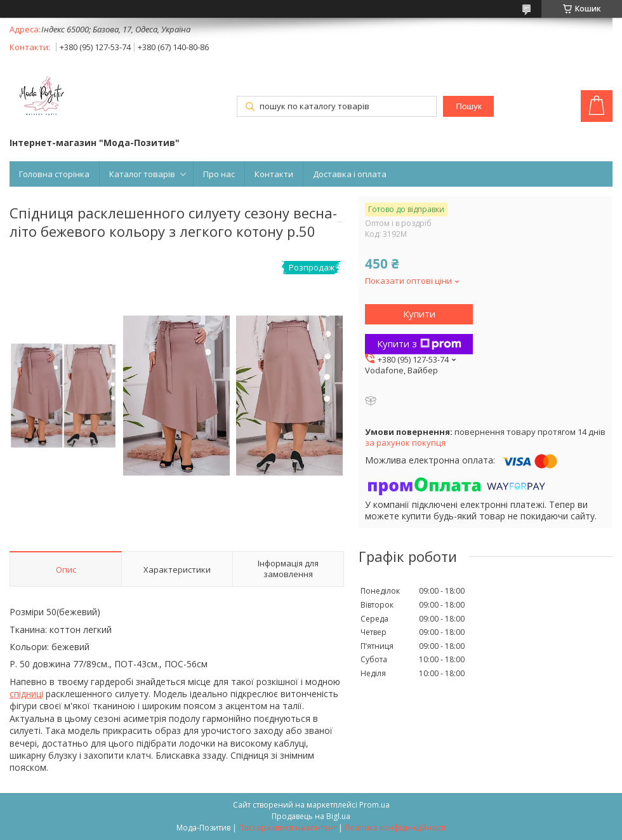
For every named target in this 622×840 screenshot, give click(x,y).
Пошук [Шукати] (468, 106)
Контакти (274, 174)
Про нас (219, 174)
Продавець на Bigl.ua (311, 816)
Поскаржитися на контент (288, 828)
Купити (419, 314)
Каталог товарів (142, 174)
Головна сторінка (54, 174)
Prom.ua (374, 805)
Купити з (419, 343)
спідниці (26, 694)
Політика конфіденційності (395, 828)
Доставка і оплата (350, 174)
